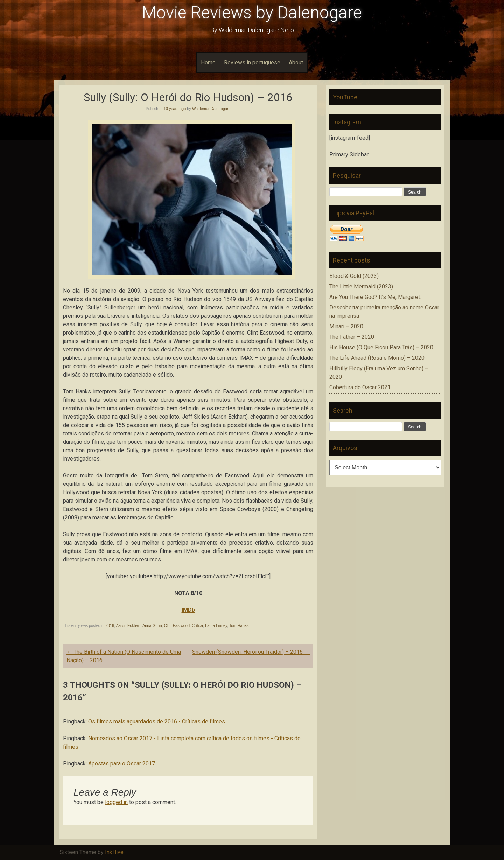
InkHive (114, 852)
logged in (116, 802)
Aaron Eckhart (128, 625)
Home (208, 62)
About (296, 62)
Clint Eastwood (177, 625)
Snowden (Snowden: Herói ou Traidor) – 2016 (251, 652)
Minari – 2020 (346, 326)
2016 (110, 625)
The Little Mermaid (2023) (361, 286)
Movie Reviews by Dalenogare (252, 12)
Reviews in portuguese (252, 62)
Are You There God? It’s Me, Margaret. (375, 297)
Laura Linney (216, 625)
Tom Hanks (239, 625)
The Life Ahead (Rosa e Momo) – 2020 (377, 358)
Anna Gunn (152, 625)
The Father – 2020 (352, 337)
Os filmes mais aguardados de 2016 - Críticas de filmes (157, 722)
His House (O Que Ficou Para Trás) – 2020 (381, 347)
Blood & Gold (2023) (354, 276)
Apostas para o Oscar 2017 (122, 764)
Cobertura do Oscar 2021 (360, 387)
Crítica (197, 625)
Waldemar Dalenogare (211, 109)
